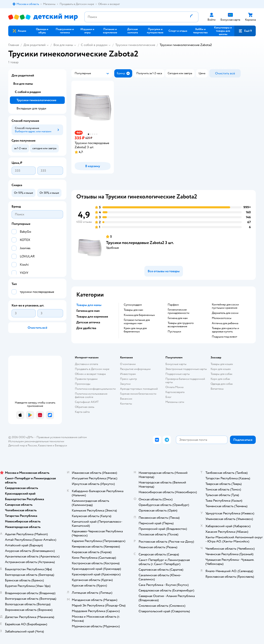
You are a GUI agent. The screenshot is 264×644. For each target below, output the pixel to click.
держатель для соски (225, 313)
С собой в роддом (94, 45)
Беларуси (61, 445)
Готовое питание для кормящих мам (137, 322)
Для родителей (35, 45)
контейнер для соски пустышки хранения (225, 306)
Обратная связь (85, 407)
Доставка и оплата (86, 364)
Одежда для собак (222, 384)
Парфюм (173, 305)
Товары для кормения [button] (92, 317)
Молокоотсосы (222, 318)
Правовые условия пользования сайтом (62, 437)
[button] (245, 31)
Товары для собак (222, 374)
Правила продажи (86, 379)
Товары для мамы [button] (89, 305)
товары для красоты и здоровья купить (225, 330)
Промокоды (83, 384)
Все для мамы (63, 45)
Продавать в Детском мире (92, 369)
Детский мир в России (23, 445)
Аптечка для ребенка (225, 323)
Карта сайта (82, 412)
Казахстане (45, 445)
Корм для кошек (221, 369)
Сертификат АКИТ (87, 402)
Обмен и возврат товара (90, 374)
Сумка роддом (133, 305)
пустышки (174, 332)
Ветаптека (217, 389)
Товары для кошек (222, 364)
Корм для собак (220, 379)
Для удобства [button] (86, 328)
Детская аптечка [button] (88, 322)
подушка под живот (225, 337)
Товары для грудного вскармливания (181, 325)
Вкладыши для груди (31, 108)
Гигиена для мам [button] (88, 311)
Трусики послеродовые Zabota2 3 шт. (140, 243)
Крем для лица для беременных (135, 330)
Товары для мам (133, 310)
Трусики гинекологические (135, 45)
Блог (168, 397)
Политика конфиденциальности (95, 389)
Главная (14, 45)
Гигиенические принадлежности (179, 311)
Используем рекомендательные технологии (36, 441)
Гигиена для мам (178, 318)
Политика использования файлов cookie (91, 395)
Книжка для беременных (139, 315)
